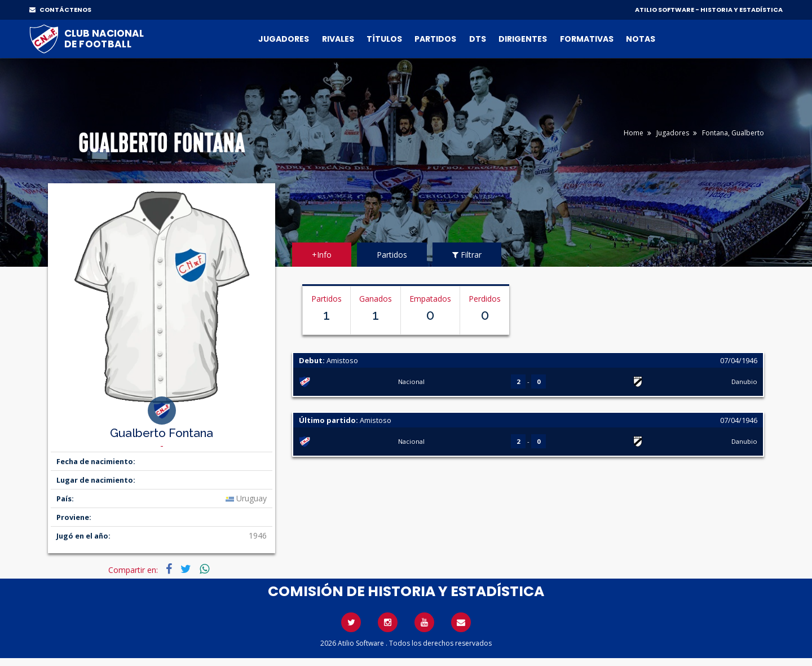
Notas (641, 39)
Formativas (587, 39)
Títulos (384, 39)
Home (634, 133)
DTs (478, 39)
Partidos (435, 39)
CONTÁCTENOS (60, 10)
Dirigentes (523, 39)
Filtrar (467, 255)
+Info (322, 255)
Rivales (338, 39)
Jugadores (284, 39)
